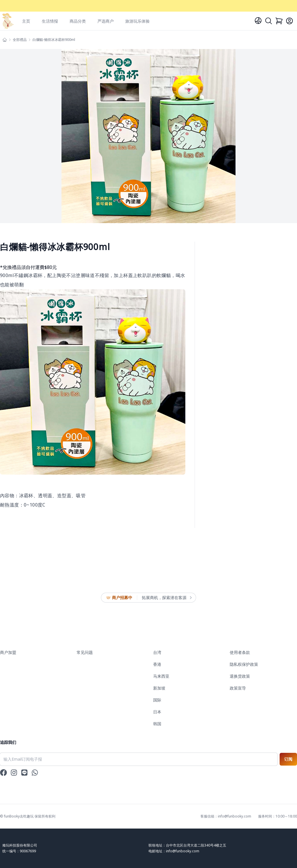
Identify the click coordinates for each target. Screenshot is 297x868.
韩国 (157, 724)
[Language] (258, 21)
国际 (157, 700)
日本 (157, 712)
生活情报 (50, 21)
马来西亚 (161, 676)
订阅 (288, 759)
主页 (26, 21)
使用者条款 (240, 652)
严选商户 (106, 21)
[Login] (289, 21)
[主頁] (5, 40)
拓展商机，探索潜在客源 (166, 598)
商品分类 (78, 21)
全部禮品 (20, 40)
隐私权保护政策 (244, 664)
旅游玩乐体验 (137, 21)
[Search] (269, 21)
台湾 (157, 652)
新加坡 (159, 688)
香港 (157, 664)
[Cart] (279, 21)
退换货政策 (240, 676)
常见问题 (85, 652)
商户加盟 (8, 652)
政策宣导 (238, 688)
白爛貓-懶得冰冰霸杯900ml (54, 40)
